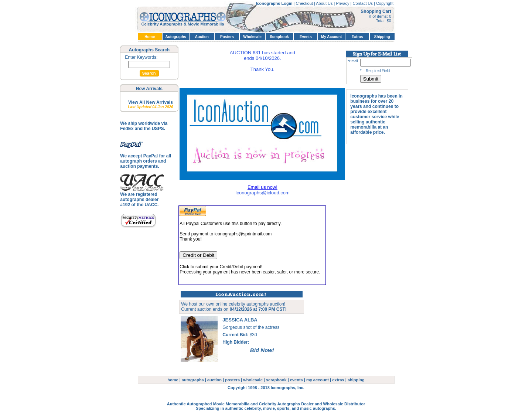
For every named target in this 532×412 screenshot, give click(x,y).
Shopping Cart (376, 11)
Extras (357, 37)
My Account (331, 37)
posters (232, 380)
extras (338, 380)
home (173, 380)
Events (306, 37)
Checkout (305, 3)
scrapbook (276, 380)
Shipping (382, 37)
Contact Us (363, 3)
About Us (325, 3)
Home (150, 37)
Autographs (175, 37)
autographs (193, 380)
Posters (227, 37)
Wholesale (252, 37)
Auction (202, 37)
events (296, 380)
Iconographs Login (274, 3)
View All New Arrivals (151, 102)
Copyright (385, 3)
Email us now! (262, 187)
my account (318, 380)
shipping (356, 380)
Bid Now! (262, 350)
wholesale (253, 380)
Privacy (343, 3)
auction (214, 380)
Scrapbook (279, 37)
